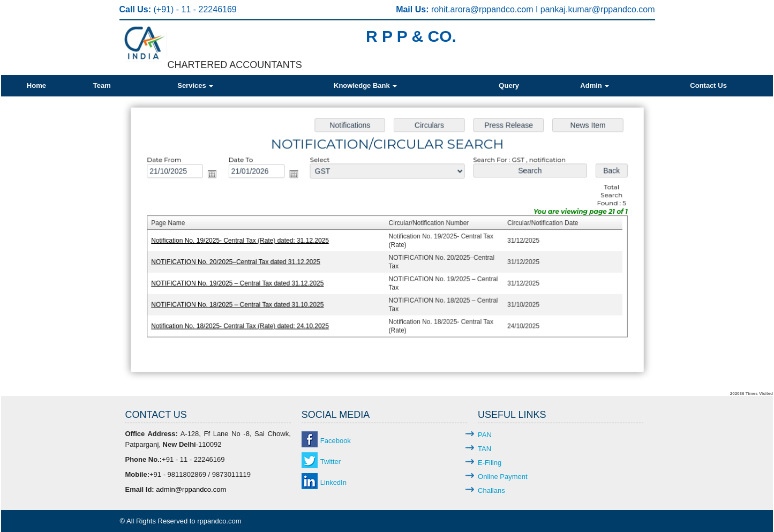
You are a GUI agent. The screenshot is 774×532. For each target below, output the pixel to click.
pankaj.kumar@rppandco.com (598, 9)
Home (36, 85)
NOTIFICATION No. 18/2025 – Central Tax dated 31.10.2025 (240, 303)
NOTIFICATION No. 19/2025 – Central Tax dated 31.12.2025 (240, 282)
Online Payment (503, 477)
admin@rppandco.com (191, 489)
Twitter (330, 462)
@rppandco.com (503, 9)
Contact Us (708, 85)
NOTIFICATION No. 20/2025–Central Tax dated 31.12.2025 (239, 261)
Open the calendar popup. (216, 175)
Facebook (336, 441)
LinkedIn (333, 482)
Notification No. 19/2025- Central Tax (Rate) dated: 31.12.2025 (243, 241)
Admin (595, 85)
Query (509, 85)
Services (195, 85)
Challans (491, 490)
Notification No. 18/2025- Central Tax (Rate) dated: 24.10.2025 (243, 324)
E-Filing (490, 463)
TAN (484, 449)
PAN (485, 435)
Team (102, 85)
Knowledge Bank (365, 85)
